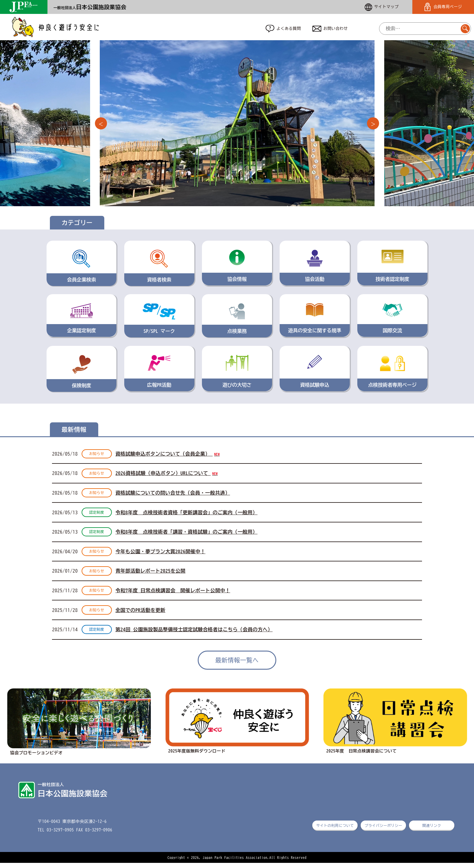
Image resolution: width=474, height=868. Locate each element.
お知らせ (97, 455)
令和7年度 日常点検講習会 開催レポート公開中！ (173, 594)
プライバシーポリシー (383, 831)
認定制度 (97, 515)
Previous (101, 124)
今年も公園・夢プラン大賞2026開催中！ (161, 554)
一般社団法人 (90, 8)
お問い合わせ (330, 29)
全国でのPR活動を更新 (140, 614)
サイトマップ (382, 7)
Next (373, 124)
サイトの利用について (335, 831)
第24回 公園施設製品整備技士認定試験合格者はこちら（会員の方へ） (194, 634)
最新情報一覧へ (237, 665)
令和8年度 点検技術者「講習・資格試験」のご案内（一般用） (187, 535)
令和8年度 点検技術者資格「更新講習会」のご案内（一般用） (187, 515)
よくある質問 (283, 29)
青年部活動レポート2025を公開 (151, 574)
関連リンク (432, 831)
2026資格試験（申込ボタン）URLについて (167, 475)
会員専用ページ (443, 7)
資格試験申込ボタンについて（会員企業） (168, 455)
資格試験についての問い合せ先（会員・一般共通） (173, 495)
